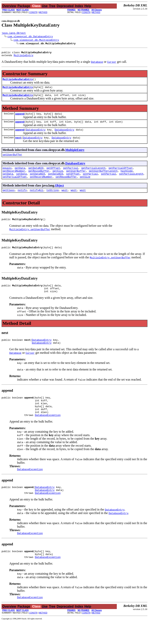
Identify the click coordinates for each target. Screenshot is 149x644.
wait (65, 199)
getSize (58, 178)
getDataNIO (36, 175)
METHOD (43, 12)
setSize (85, 185)
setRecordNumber (41, 185)
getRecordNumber (14, 178)
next (18, 143)
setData (8, 182)
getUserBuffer (76, 178)
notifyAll (36, 199)
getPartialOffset (121, 175)
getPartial (71, 175)
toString (52, 199)
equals (7, 175)
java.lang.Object (14, 33)
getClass (9, 199)
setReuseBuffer (66, 185)
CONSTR (33, 12)
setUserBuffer (12, 161)
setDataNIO (37, 182)
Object (59, 194)
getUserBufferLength (103, 178)
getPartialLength (93, 175)
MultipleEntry (23, 57)
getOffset (53, 175)
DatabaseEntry (36, 135)
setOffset (73, 182)
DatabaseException (48, 432)
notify (22, 199)
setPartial (90, 182)
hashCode (126, 178)
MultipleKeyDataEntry (18, 81)
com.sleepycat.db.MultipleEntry (36, 40)
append (20, 118)
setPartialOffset (15, 185)
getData (20, 175)
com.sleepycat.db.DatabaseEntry (30, 37)
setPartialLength (131, 182)
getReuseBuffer (39, 178)
